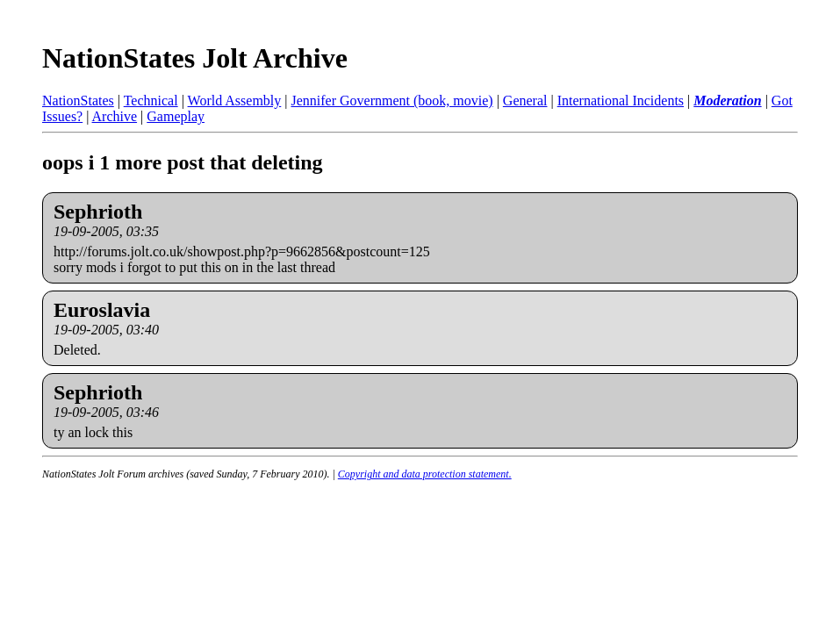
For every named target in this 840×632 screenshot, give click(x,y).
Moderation (727, 101)
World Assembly (235, 101)
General (525, 101)
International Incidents (621, 101)
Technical (151, 101)
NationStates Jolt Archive (195, 58)
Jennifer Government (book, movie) (391, 101)
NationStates (78, 101)
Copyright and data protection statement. (425, 474)
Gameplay (176, 116)
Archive (115, 116)
